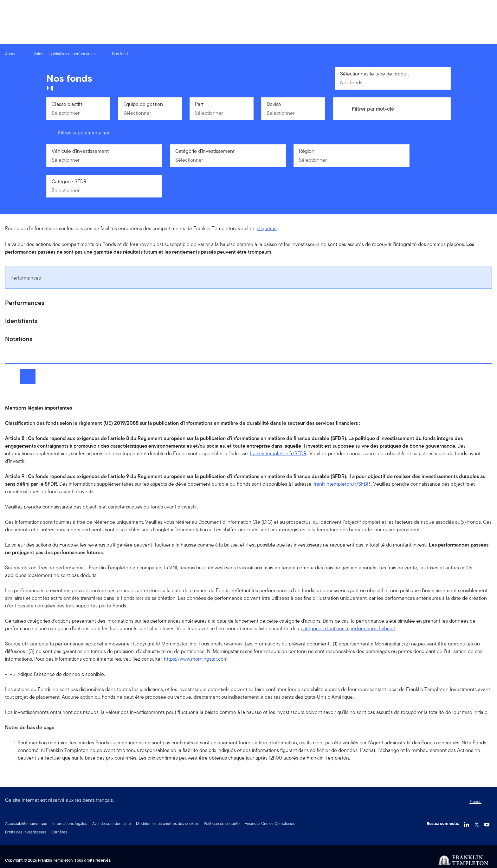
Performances (26, 278)
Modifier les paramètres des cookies (167, 823)
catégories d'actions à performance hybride (348, 628)
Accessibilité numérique (26, 823)
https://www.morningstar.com (196, 659)
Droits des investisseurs (26, 832)
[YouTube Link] (487, 823)
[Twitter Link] (477, 823)
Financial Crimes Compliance (270, 823)
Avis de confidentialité (112, 823)
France (475, 802)
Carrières (59, 832)
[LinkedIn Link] (467, 823)
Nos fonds (351, 83)
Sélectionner (66, 113)
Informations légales (70, 823)
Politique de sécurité (222, 823)
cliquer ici (267, 228)
